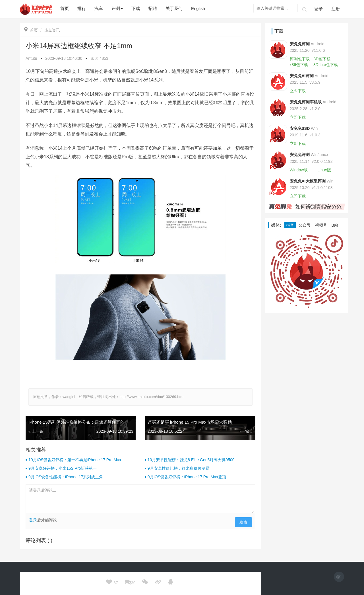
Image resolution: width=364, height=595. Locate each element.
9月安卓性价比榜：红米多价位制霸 (179, 468)
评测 (117, 8)
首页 (31, 30)
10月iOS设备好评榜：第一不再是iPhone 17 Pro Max (75, 460)
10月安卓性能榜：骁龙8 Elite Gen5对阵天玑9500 (191, 460)
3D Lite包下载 (326, 65)
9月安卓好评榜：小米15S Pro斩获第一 (63, 468)
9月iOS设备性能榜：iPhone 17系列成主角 (66, 477)
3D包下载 (322, 59)
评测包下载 (300, 59)
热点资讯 (52, 30)
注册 (336, 9)
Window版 (299, 170)
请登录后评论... (140, 499)
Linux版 (324, 170)
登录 (318, 9)
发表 (243, 522)
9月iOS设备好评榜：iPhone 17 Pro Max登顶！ (189, 477)
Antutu (31, 58)
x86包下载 (299, 65)
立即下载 (298, 91)
